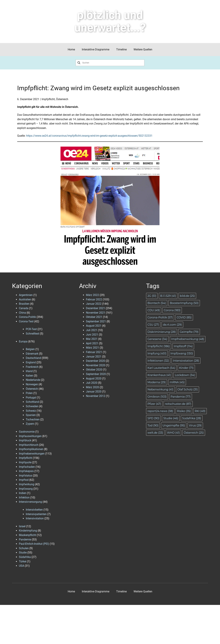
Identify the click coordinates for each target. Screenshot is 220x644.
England (31, 362)
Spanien (31, 415)
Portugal (31, 398)
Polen (29, 393)
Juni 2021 (92, 335)
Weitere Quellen (143, 49)
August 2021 (94, 326)
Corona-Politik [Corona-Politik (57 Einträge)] (160, 317)
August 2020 (94, 378)
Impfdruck (25, 440)
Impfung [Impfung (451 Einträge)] (157, 353)
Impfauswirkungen (30, 436)
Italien (29, 376)
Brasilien (24, 304)
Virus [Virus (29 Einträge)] (195, 425)
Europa (23, 341)
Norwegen (32, 384)
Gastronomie (27, 432)
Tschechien (33, 419)
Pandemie (25, 539)
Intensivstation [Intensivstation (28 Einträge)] (186, 361)
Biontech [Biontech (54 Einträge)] (157, 303)
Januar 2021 (94, 357)
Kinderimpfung (28, 531)
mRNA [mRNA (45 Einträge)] (177, 382)
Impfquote (25, 462)
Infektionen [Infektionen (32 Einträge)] (158, 361)
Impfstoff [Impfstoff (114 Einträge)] (183, 346)
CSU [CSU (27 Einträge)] (153, 325)
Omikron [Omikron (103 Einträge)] (157, 397)
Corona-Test (26, 321)
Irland (29, 371)
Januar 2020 (94, 392)
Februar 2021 (94, 352)
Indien (23, 493)
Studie (23, 553)
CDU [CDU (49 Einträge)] (154, 310)
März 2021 (92, 348)
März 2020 (92, 387)
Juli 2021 (92, 330)
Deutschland (33, 358)
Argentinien (26, 295)
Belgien (30, 349)
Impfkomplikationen (31, 449)
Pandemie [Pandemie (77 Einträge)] (181, 397)
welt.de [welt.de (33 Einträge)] (155, 433)
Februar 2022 (94, 299)
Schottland (32, 402)
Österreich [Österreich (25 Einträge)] (194, 433)
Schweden (32, 406)
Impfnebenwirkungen (32, 454)
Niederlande (33, 380)
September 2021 (96, 321)
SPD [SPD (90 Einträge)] (153, 418)
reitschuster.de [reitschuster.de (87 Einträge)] (178, 404)
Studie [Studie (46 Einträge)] (171, 418)
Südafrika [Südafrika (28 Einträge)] (192, 418)
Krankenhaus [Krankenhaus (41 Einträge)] (159, 375)
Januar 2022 (94, 304)
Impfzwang (26, 489)
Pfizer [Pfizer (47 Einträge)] (154, 404)
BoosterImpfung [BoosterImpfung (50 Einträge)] (184, 303)
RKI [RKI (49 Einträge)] (200, 411)
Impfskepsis (26, 471)
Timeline (121, 49)
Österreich (62, 99)
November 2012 (96, 396)
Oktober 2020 (94, 370)
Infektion (24, 497)
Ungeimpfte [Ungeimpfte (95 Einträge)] (174, 425)
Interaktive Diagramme (96, 49)
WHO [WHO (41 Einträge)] (173, 433)
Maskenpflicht (27, 535)
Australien (25, 299)
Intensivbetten (34, 510)
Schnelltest (32, 334)
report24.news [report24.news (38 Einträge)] (160, 411)
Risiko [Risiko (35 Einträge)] (184, 411)
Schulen (24, 548)
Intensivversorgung (30, 502)
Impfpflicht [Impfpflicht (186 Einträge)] (159, 346)
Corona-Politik (27, 317)
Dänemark (32, 354)
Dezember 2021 (95, 308)
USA (21, 566)
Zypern (30, 424)
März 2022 (92, 295)
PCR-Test (31, 329)
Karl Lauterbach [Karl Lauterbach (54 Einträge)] (161, 368)
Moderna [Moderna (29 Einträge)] (157, 382)
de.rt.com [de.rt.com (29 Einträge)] (172, 325)
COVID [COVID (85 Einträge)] (184, 317)
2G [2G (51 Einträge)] (152, 296)
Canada (24, 308)
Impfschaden (27, 467)
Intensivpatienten (36, 514)
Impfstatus (26, 476)
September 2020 (96, 374)
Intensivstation (35, 518)
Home (71, 49)
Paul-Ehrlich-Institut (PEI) (34, 544)
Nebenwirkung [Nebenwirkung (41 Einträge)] (160, 389)
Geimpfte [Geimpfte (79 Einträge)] (189, 332)
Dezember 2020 (95, 361)
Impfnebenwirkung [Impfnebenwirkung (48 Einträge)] (188, 339)
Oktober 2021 (94, 317)
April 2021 (92, 343)
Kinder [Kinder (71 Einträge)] (186, 368)
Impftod (24, 480)
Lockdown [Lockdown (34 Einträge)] (185, 375)
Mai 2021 (92, 339)
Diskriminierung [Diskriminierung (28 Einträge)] (162, 332)
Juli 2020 (92, 383)
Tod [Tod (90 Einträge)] (153, 425)
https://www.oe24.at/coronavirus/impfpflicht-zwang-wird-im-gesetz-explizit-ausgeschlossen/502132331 (89, 136)
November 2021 (96, 313)
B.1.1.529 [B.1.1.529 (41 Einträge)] (168, 296)
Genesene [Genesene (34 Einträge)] (157, 339)
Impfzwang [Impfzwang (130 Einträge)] (182, 353)
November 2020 (96, 365)
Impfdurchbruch (29, 445)
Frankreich (32, 367)
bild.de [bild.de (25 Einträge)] (187, 296)
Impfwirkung (27, 484)
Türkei (23, 561)
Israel (22, 526)
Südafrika (25, 557)
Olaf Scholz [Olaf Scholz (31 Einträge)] (188, 389)
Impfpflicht (48, 99)
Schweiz (31, 411)
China (22, 313)
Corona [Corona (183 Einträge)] (172, 310)
